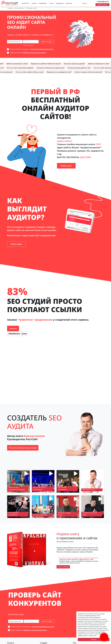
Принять (94, 640)
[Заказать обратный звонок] (104, 635)
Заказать (13, 328)
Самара (84, 3)
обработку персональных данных (34, 53)
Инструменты (19, 8)
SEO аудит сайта (31, 8)
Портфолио (43, 3)
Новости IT (25, 3)
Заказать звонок (102, 5)
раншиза (59, 3)
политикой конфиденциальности (42, 49)
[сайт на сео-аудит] (15, 42)
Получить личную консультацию (23, 448)
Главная (10, 8)
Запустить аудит (47, 42)
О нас (51, 3)
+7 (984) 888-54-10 (102, 2)
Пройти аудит (66, 166)
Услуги (34, 3)
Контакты (69, 3)
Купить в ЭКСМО (63, 567)
